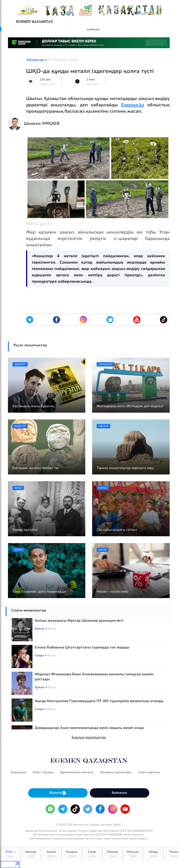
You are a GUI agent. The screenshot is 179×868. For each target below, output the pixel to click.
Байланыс (120, 793)
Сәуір (92, 854)
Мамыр (112, 854)
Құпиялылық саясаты (77, 772)
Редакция (18, 772)
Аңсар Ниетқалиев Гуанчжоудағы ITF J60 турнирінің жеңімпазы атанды (99, 701)
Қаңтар (31, 854)
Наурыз (72, 854)
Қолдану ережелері (116, 772)
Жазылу (58, 793)
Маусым (133, 854)
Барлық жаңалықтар (89, 737)
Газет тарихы (43, 772)
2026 (10, 854)
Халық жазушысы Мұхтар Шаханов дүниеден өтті (79, 621)
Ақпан (51, 854)
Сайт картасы (149, 772)
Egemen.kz (133, 105)
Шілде (153, 854)
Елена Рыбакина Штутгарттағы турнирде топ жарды (82, 647)
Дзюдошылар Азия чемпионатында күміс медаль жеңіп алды (89, 728)
